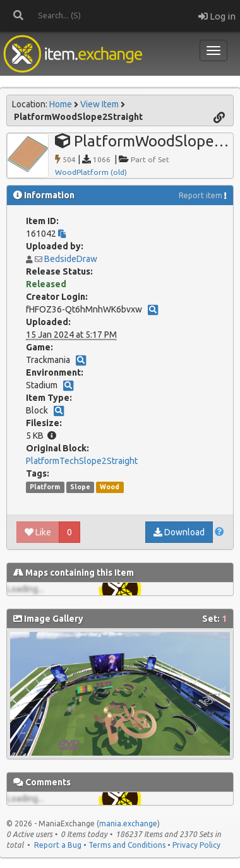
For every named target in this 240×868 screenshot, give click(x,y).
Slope (80, 487)
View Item (99, 104)
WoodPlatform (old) (91, 172)
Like (38, 532)
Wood (110, 487)
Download (179, 532)
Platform (45, 487)
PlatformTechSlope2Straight (82, 461)
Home (61, 104)
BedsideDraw (71, 259)
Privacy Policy (196, 845)
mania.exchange (128, 823)
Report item (201, 195)
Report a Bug (58, 845)
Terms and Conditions (127, 845)
